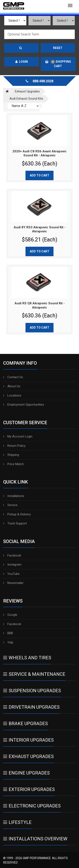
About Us (12, 386)
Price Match (13, 464)
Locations (12, 395)
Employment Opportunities (24, 405)
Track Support (15, 523)
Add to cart (39, 175)
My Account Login (18, 436)
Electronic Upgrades (32, 806)
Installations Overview (35, 839)
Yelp (8, 642)
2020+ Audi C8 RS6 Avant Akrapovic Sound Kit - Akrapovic (39, 153)
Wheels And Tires (27, 658)
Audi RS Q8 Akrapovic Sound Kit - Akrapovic (40, 305)
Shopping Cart (58, 64)
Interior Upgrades (28, 740)
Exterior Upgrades (29, 789)
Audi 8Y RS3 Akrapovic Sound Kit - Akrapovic (40, 229)
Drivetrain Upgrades (31, 707)
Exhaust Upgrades (28, 756)
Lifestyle (17, 822)
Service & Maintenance (34, 674)
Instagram (12, 565)
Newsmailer (13, 583)
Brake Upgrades (25, 724)
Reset (58, 48)
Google (10, 615)
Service (10, 505)
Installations (14, 496)
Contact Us (13, 377)
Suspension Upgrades (32, 691)
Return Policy (14, 446)
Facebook (12, 555)
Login (22, 62)
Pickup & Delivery (17, 514)
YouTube (11, 574)
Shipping (11, 455)
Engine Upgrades (26, 773)
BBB (8, 633)
